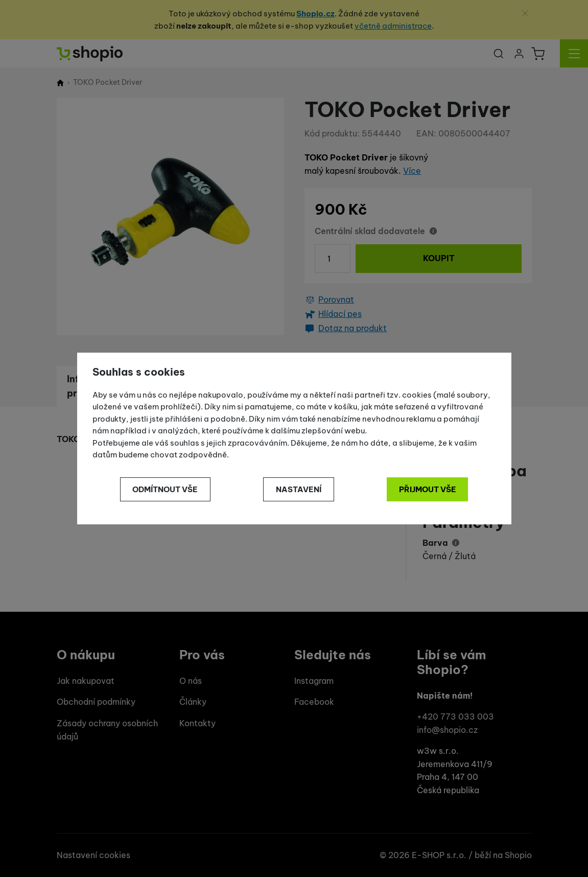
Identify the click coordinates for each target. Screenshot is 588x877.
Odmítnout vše (165, 489)
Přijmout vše (428, 489)
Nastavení (299, 489)
